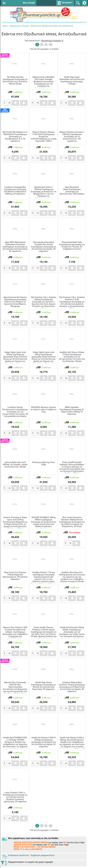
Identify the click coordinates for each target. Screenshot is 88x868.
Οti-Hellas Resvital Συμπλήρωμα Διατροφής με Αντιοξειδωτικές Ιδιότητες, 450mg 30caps (15, 80)
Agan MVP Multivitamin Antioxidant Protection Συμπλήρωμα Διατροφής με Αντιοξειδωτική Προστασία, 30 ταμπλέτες (15, 247)
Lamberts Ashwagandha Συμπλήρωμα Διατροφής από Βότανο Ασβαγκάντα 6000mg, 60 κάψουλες (15, 190)
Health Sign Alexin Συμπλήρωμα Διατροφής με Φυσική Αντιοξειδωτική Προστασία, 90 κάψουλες (44, 686)
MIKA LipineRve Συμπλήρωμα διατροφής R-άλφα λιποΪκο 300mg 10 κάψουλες (72, 411)
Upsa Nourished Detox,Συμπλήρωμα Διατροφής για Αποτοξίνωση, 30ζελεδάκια (72, 190)
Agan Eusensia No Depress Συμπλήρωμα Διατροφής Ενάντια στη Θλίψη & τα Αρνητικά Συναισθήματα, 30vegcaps (15, 302)
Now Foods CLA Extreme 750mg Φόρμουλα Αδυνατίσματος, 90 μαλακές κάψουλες (15, 576)
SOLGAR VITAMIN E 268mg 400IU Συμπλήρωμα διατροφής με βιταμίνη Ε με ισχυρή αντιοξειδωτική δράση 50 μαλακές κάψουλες (44, 523)
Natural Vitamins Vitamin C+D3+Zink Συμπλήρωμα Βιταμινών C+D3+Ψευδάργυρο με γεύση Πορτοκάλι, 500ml (43, 137)
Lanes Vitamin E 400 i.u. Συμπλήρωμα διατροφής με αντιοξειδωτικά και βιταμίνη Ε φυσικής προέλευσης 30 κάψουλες (15, 797)
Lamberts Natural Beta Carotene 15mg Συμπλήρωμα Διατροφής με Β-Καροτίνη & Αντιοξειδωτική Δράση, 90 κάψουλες (72, 687)
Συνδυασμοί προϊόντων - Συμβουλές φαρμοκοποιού (31, 855)
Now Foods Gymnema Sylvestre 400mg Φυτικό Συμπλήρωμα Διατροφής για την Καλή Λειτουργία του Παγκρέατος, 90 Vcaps (72, 522)
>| (51, 45)
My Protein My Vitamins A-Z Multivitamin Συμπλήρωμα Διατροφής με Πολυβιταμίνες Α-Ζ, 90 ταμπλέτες (15, 137)
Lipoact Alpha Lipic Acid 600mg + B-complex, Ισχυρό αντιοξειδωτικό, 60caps (15, 465)
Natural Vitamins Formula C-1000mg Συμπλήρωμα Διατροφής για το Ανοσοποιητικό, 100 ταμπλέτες (72, 137)
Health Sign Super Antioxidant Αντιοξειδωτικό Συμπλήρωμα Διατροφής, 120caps (72, 80)
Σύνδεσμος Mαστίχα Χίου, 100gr (43, 463)
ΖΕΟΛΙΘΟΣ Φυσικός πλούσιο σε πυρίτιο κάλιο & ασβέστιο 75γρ (44, 409)
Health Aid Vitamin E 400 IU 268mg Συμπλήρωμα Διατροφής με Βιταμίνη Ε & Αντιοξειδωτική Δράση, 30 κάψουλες (43, 742)
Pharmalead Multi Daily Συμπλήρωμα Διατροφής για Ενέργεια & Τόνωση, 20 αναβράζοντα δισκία (72, 246)
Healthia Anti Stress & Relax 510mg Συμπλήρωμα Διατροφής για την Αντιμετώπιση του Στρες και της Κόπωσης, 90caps (72, 357)
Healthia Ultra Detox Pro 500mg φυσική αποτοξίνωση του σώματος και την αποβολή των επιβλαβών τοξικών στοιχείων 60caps (72, 577)
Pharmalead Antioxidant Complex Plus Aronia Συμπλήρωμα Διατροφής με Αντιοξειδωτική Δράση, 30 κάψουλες (44, 247)
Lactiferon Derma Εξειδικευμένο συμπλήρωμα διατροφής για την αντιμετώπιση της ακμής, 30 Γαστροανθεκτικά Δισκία (15, 412)
